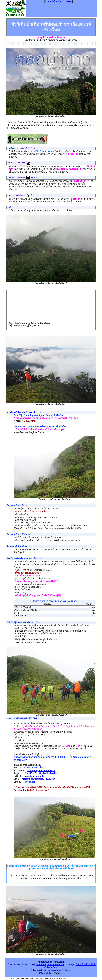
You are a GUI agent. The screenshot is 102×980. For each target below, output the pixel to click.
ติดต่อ (69, 1)
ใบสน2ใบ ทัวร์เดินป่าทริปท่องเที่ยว (41, 773)
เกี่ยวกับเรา (59, 1)
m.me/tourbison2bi (34, 776)
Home (48, 1)
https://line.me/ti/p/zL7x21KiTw (38, 779)
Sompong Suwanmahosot (41, 771)
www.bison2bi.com (61, 970)
